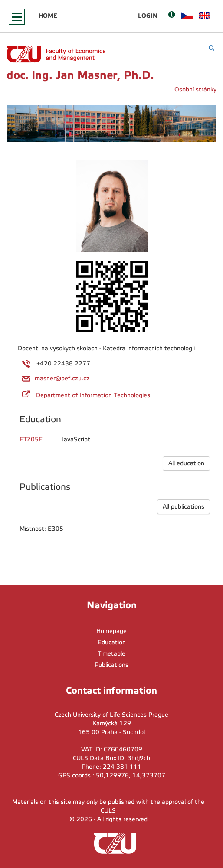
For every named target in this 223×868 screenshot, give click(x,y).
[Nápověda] (172, 15)
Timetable (111, 654)
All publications (184, 507)
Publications (111, 665)
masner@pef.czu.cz (62, 378)
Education (112, 642)
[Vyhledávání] (212, 48)
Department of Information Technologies (93, 395)
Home (48, 16)
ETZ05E (31, 439)
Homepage (111, 631)
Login (148, 16)
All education (186, 463)
